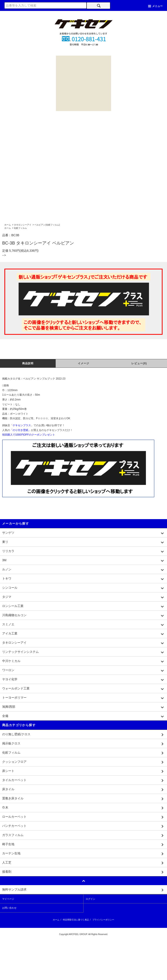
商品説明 (28, 363)
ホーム (8, 225)
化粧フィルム (20, 228)
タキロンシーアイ (23, 225)
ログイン (90, 899)
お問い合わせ (9, 908)
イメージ (84, 363)
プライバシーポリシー (103, 920)
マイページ (8, 899)
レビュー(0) (139, 363)
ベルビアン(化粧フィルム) (47, 225)
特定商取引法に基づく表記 (76, 920)
